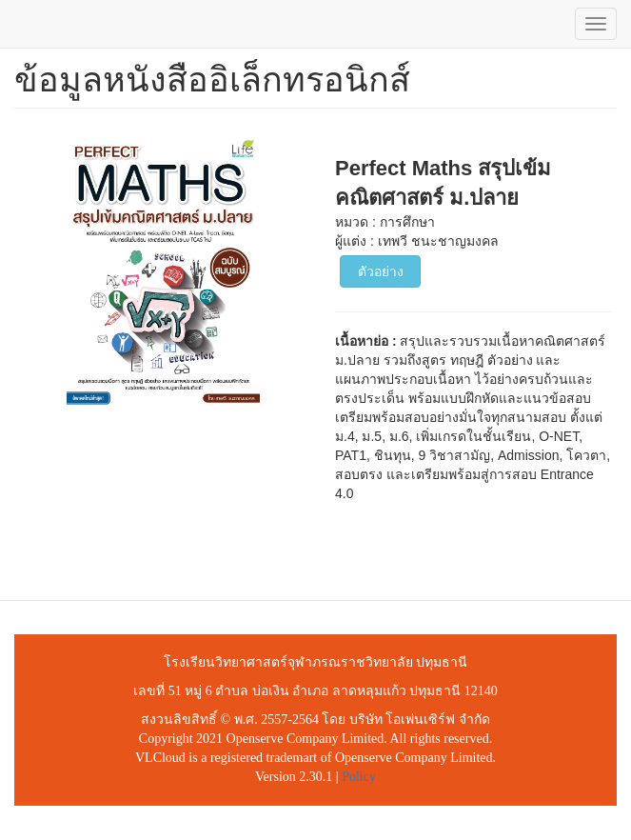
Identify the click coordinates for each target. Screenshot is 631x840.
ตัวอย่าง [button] (381, 271)
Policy (359, 777)
